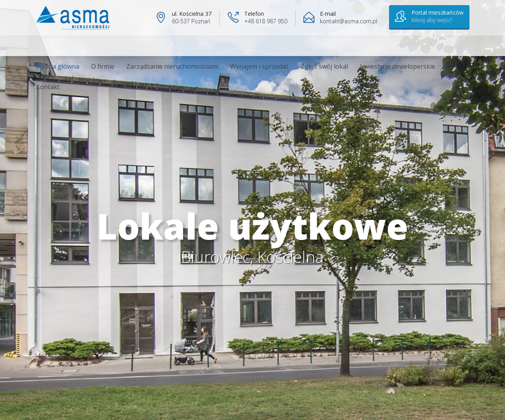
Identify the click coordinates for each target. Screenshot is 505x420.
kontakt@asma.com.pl (349, 21)
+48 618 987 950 (266, 21)
